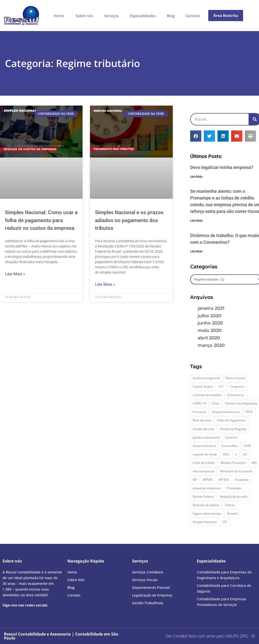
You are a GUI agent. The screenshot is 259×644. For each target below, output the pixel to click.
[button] (196, 136)
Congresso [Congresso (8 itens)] (237, 386)
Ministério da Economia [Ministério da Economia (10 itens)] (237, 471)
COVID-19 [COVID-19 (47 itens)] (199, 403)
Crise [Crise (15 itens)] (215, 403)
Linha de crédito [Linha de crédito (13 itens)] (204, 463)
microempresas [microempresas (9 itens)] (204, 471)
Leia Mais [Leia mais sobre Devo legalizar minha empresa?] (196, 177)
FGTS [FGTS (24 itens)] (249, 412)
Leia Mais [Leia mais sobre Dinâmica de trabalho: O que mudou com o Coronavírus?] (196, 251)
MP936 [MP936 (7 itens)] (208, 480)
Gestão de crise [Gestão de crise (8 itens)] (203, 429)
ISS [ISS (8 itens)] (245, 454)
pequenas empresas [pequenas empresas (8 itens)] (207, 488)
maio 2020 (210, 330)
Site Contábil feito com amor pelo (195, 636)
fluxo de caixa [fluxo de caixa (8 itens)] (202, 420)
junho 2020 (210, 323)
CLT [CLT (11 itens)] (221, 386)
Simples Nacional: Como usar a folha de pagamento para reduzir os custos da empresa (41, 220)
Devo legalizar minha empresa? (222, 167)
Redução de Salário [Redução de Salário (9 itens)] (206, 505)
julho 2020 (209, 316)
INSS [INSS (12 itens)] (226, 454)
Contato (193, 16)
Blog (171, 16)
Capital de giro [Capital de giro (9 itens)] (203, 386)
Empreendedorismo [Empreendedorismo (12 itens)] (226, 412)
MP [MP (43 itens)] (195, 480)
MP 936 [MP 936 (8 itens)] (224, 480)
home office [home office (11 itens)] (230, 446)
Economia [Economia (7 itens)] (199, 412)
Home (59, 16)
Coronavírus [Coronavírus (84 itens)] (236, 395)
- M (240, 636)
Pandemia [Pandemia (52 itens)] (242, 480)
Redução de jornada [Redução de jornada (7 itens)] (234, 497)
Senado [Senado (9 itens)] (232, 513)
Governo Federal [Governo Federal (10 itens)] (204, 446)
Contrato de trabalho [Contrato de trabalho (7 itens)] (207, 395)
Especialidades (143, 16)
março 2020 (211, 345)
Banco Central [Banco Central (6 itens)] (236, 378)
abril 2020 (209, 338)
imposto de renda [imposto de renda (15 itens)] (205, 454)
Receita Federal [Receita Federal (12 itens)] (203, 497)
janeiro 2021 (211, 308)
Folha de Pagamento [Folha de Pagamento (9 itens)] (231, 420)
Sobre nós (84, 16)
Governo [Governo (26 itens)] (231, 437)
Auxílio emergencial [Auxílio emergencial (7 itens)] (206, 378)
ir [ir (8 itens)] (236, 454)
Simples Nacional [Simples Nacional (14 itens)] (205, 522)
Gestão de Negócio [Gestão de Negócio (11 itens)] (233, 429)
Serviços (111, 16)
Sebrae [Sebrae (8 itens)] (230, 505)
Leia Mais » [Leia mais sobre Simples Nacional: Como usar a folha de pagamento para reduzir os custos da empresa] (15, 274)
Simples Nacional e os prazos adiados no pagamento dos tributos (129, 220)
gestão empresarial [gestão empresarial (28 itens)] (206, 437)
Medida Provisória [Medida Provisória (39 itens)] (233, 463)
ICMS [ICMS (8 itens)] (247, 446)
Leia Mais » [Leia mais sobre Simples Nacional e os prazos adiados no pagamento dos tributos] (105, 284)
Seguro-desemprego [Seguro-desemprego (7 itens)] (207, 513)
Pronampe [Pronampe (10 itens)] (234, 488)
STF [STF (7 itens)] (225, 522)
